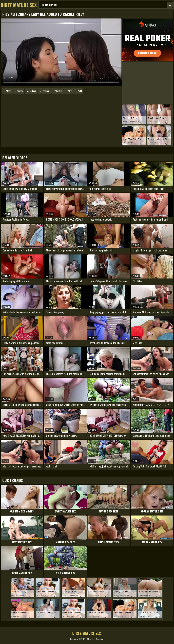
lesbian (33, 91)
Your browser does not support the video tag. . (61, 52)
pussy (20, 91)
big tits (59, 91)
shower (46, 91)
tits (71, 91)
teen (9, 91)
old (80, 91)
